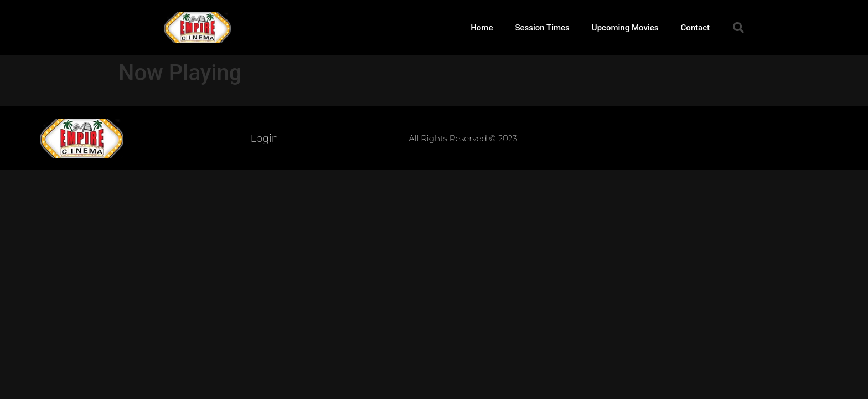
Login (265, 139)
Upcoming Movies (625, 28)
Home (482, 28)
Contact (695, 28)
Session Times (542, 28)
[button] (738, 28)
